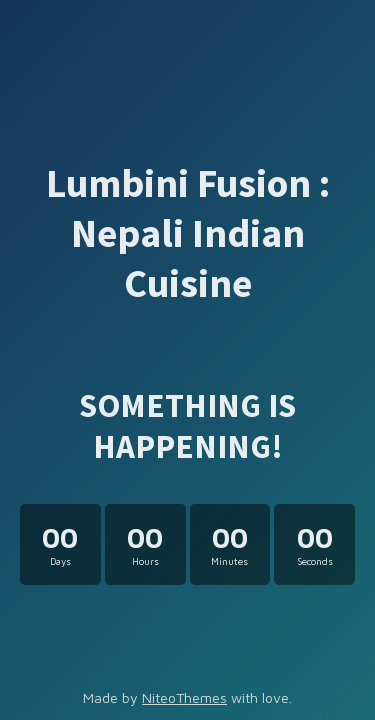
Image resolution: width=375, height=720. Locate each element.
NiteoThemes (184, 697)
